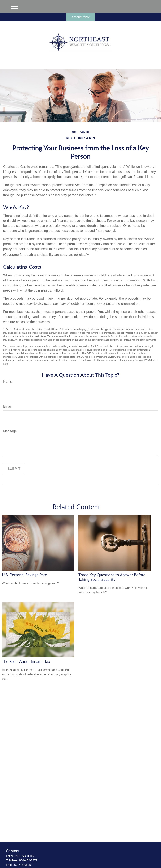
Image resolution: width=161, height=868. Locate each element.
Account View (81, 17)
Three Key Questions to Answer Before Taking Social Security (112, 577)
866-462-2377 (28, 860)
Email (7, 406)
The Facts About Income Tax (26, 661)
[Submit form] (14, 469)
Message (10, 431)
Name (8, 382)
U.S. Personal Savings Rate (25, 575)
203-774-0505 (24, 856)
